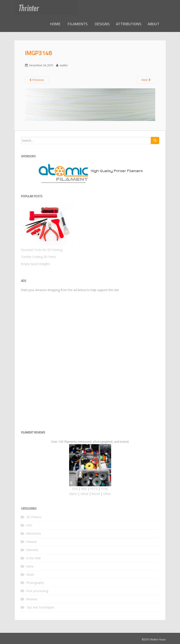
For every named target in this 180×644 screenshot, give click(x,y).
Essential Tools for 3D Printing (42, 250)
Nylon (73, 494)
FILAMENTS (77, 24)
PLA (75, 489)
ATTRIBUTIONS (129, 24)
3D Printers (34, 517)
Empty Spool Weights (35, 264)
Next (146, 80)
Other (107, 494)
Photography (35, 583)
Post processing (37, 591)
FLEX (104, 489)
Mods (30, 574)
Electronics (34, 533)
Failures (32, 542)
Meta (30, 566)
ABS (84, 489)
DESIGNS (102, 24)
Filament (32, 550)
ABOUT (154, 24)
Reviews (32, 599)
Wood (96, 494)
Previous (37, 80)
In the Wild (33, 558)
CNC (29, 525)
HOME (55, 24)
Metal (84, 494)
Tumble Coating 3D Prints (39, 257)
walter (64, 65)
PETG (94, 489)
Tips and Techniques (40, 607)
